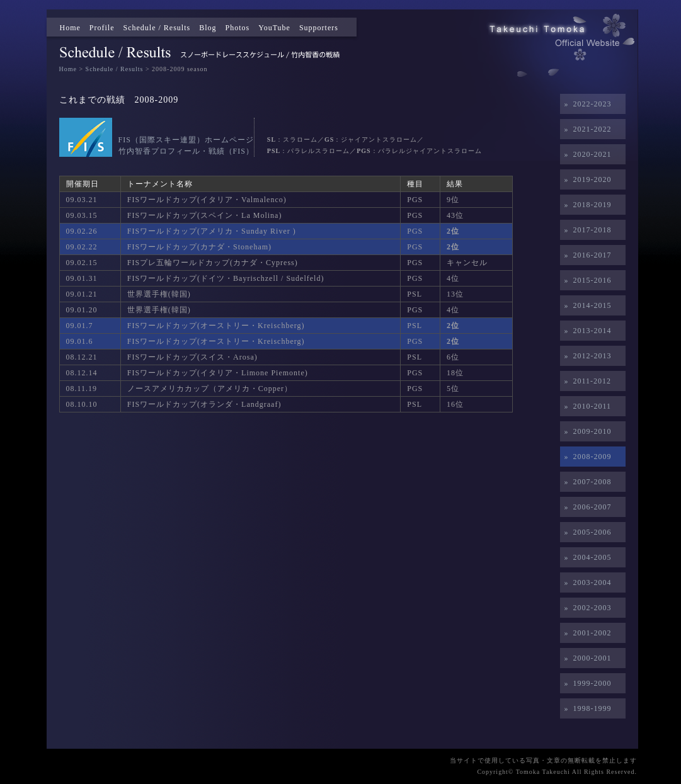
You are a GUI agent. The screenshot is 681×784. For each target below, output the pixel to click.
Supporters (319, 28)
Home (70, 28)
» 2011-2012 (586, 381)
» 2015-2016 (586, 280)
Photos (238, 28)
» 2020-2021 (586, 154)
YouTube (274, 28)
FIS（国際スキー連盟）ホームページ (186, 140)
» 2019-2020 (586, 179)
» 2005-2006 (586, 532)
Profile (102, 28)
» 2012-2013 (586, 356)
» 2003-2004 (586, 582)
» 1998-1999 (586, 708)
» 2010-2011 (586, 406)
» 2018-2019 (586, 205)
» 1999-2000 (586, 683)
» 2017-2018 (586, 230)
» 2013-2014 (586, 331)
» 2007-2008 (586, 482)
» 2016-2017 (586, 255)
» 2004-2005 (586, 557)
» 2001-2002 (586, 633)
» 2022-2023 (586, 104)
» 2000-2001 (586, 658)
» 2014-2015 (586, 305)
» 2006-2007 (586, 507)
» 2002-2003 (586, 608)
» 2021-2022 (586, 129)
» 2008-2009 (586, 457)
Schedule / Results (157, 28)
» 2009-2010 (586, 431)
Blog (208, 28)
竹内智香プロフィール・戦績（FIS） (186, 151)
